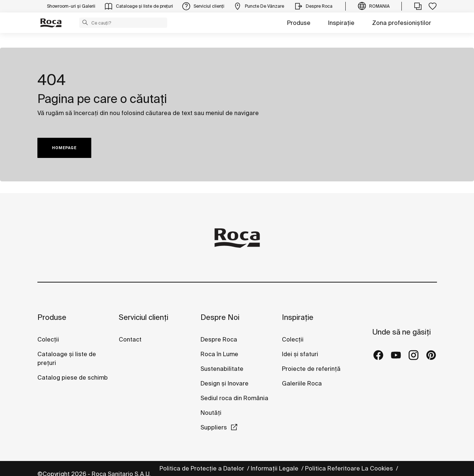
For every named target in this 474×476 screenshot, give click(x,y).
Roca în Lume (219, 354)
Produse (299, 23)
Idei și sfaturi (300, 354)
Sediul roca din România (234, 398)
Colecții (48, 339)
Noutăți (212, 413)
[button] (85, 22)
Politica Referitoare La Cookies (350, 468)
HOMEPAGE (64, 148)
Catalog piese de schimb (73, 377)
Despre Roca (219, 339)
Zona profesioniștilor (402, 23)
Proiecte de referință (311, 369)
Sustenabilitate (222, 369)
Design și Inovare (225, 383)
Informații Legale (275, 468)
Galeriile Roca (302, 383)
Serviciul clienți (144, 317)
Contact (130, 339)
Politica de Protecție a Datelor (203, 468)
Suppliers (214, 427)
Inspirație (341, 23)
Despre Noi (220, 317)
